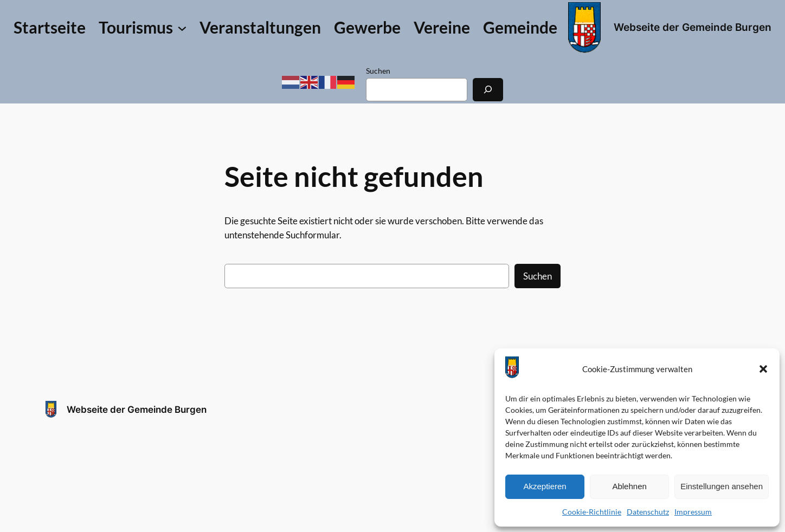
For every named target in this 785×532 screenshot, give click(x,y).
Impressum (693, 512)
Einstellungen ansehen (722, 486)
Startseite (50, 27)
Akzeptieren (545, 486)
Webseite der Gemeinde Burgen (693, 27)
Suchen (378, 71)
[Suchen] (488, 90)
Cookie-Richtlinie (592, 512)
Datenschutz (648, 512)
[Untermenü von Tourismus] (143, 28)
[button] (763, 369)
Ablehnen (629, 486)
